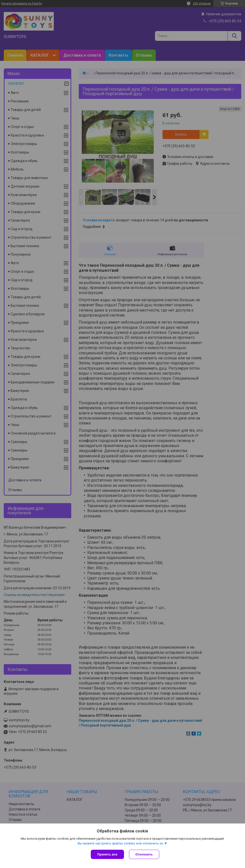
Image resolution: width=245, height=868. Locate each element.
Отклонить (144, 854)
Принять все (107, 854)
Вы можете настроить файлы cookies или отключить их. (121, 843)
